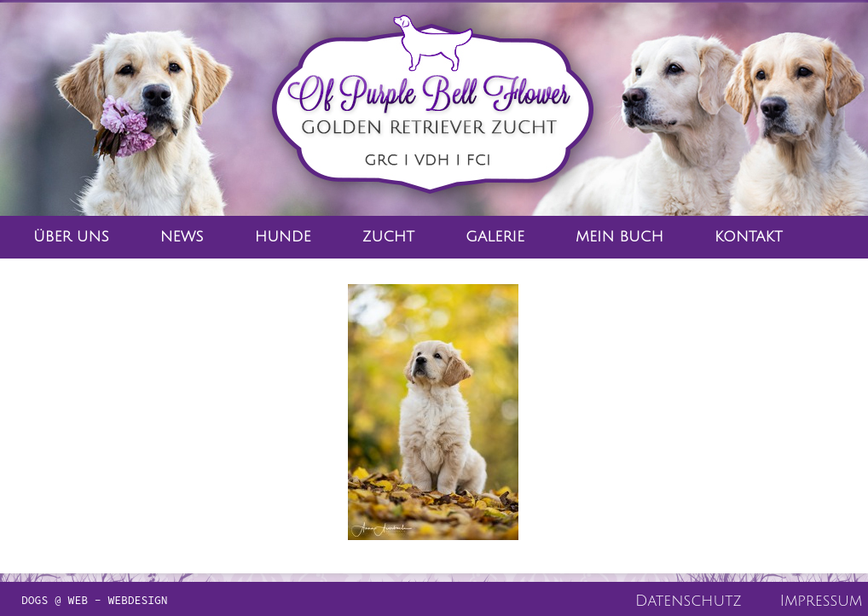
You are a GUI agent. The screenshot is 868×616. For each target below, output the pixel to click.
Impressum (821, 601)
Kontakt (749, 237)
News (182, 237)
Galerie (495, 237)
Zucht (388, 237)
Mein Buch (619, 237)
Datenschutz (689, 601)
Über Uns (71, 237)
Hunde (283, 237)
